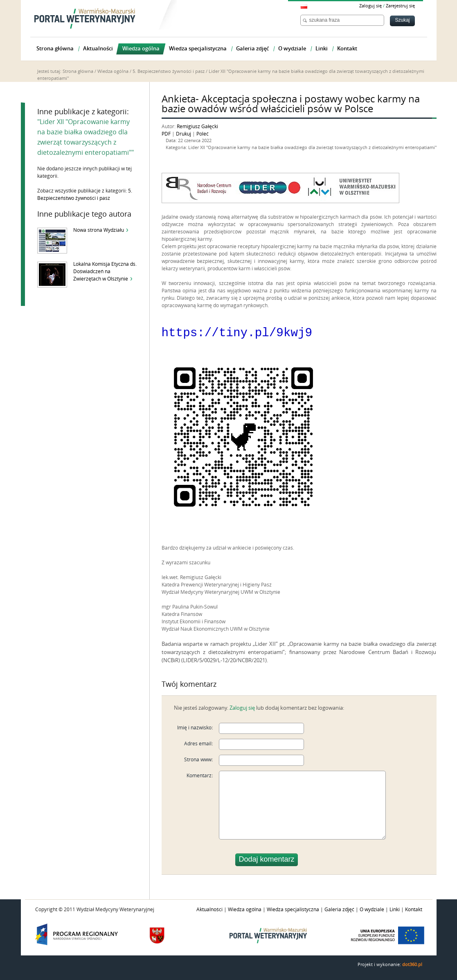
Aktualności (209, 909)
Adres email (198, 743)
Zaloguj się (370, 6)
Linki (395, 909)
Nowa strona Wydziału (99, 230)
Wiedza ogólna (113, 71)
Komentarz (199, 775)
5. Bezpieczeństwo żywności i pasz (169, 71)
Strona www (198, 759)
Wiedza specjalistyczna (293, 909)
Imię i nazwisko (194, 727)
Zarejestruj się (400, 6)
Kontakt (414, 909)
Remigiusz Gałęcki (197, 127)
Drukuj (183, 134)
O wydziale (372, 909)
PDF (166, 134)
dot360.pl (412, 964)
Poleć (203, 134)
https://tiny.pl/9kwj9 (237, 332)
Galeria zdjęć (339, 909)
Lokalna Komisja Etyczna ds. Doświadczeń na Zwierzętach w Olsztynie (105, 272)
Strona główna (78, 71)
